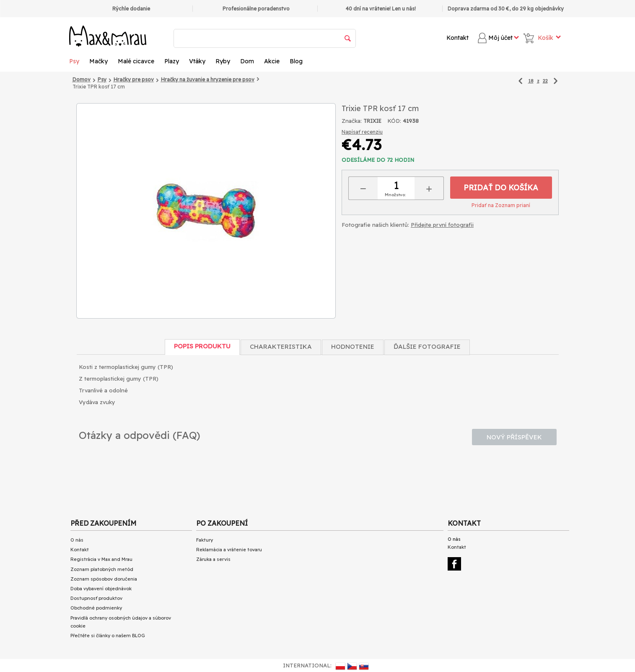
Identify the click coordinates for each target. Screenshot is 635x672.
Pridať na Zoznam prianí (501, 205)
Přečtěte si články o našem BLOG (108, 636)
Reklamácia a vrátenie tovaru (229, 550)
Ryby (223, 61)
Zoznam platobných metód (102, 569)
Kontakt (457, 38)
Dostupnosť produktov (96, 598)
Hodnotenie (353, 346)
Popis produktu (202, 346)
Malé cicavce (136, 61)
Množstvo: (395, 195)
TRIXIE (372, 121)
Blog (296, 61)
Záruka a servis (213, 559)
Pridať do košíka (501, 188)
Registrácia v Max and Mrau (101, 559)
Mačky (98, 61)
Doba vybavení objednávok (101, 589)
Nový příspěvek (514, 437)
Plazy (172, 61)
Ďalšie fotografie (427, 346)
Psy (74, 61)
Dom (247, 61)
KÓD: (394, 121)
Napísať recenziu (362, 132)
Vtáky (197, 61)
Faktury (205, 540)
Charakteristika (281, 346)
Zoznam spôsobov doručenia (104, 579)
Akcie (272, 61)
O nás (77, 540)
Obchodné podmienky (96, 608)
